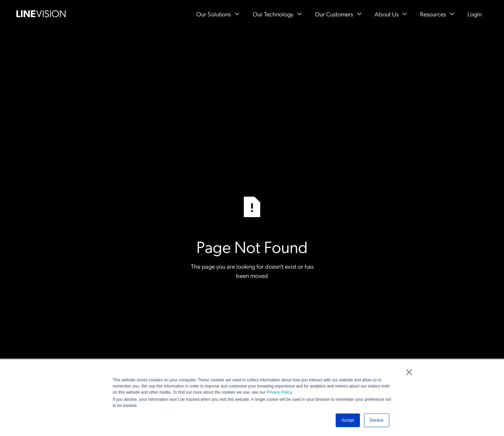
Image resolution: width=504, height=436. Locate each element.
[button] (218, 14)
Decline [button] (377, 420)
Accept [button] (348, 420)
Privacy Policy (279, 392)
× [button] (409, 372)
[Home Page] (41, 14)
